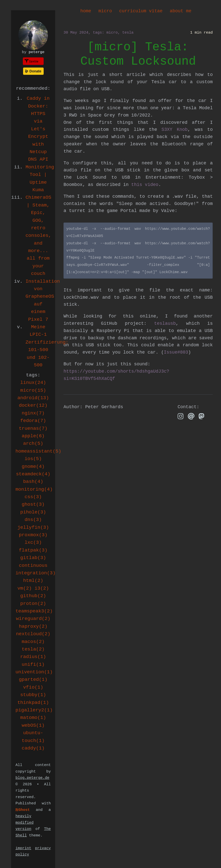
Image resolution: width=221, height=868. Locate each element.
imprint (23, 848)
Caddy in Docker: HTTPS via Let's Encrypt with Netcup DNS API (38, 129)
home (86, 11)
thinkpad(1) (33, 703)
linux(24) (33, 383)
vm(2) (24, 588)
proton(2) (33, 604)
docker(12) (33, 405)
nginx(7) (33, 413)
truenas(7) (33, 428)
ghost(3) (33, 504)
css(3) (33, 497)
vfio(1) (33, 687)
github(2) (33, 596)
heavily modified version (25, 823)
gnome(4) (33, 467)
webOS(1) (33, 725)
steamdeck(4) (33, 474)
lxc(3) (33, 542)
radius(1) (33, 657)
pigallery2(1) (34, 710)
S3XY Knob (175, 130)
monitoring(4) (34, 489)
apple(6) (33, 436)
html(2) (33, 581)
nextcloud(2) (33, 634)
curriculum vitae (141, 11)
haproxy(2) (33, 626)
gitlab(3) (33, 558)
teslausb (165, 323)
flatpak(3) (33, 550)
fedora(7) (33, 421)
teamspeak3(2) (34, 611)
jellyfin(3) (33, 527)
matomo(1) (33, 718)
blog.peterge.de (32, 778)
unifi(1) (33, 665)
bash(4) (33, 482)
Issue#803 (176, 352)
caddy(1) (33, 748)
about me (181, 11)
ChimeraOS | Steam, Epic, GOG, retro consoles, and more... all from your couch (39, 236)
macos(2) (33, 642)
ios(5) (33, 459)
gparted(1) (33, 680)
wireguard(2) (33, 619)
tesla (128, 33)
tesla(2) (33, 649)
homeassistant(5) (38, 451)
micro (105, 11)
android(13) (33, 398)
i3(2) (42, 588)
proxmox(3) (33, 535)
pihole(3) (33, 512)
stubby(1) (33, 695)
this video (145, 185)
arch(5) (33, 444)
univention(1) (34, 672)
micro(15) (33, 390)
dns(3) (33, 520)
